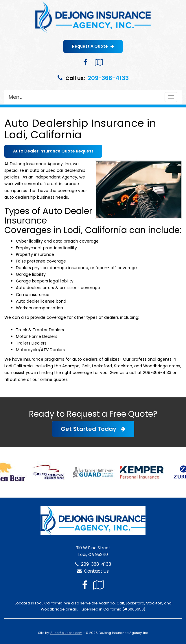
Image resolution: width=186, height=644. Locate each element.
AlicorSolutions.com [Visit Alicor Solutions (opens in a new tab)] (66, 633)
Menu (16, 97)
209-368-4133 (108, 78)
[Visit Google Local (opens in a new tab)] (99, 62)
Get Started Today (93, 429)
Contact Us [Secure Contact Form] (93, 571)
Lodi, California (49, 603)
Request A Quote (93, 46)
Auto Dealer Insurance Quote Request (53, 151)
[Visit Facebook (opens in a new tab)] (85, 62)
